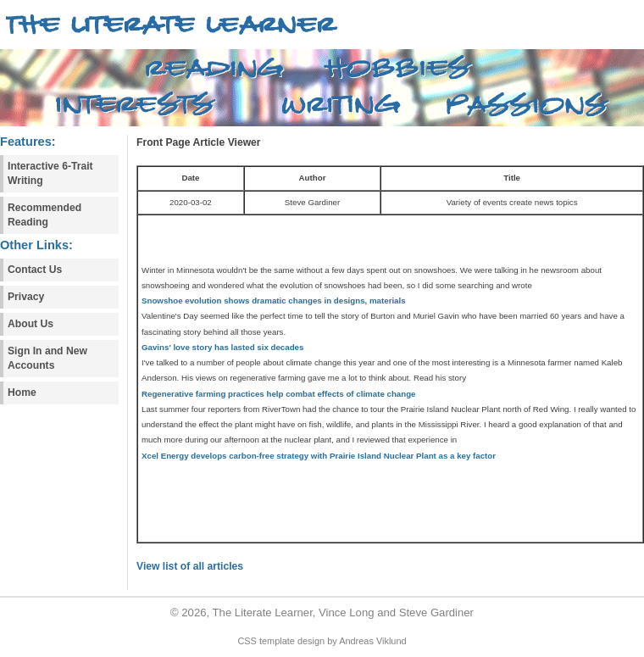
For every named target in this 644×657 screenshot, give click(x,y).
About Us (31, 324)
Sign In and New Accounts (47, 358)
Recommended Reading (44, 215)
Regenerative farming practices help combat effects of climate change (279, 394)
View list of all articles (190, 566)
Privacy (26, 297)
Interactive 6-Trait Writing (50, 173)
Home (22, 393)
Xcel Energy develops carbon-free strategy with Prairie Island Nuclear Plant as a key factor (319, 456)
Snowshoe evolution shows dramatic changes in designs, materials (274, 301)
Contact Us (35, 270)
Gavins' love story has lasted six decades (222, 347)
